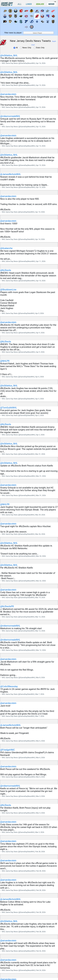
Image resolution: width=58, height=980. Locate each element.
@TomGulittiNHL (9, 408)
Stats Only (39, 48)
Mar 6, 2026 (40, 741)
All (16, 48)
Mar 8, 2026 (40, 678)
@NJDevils (6, 270)
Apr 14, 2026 (40, 212)
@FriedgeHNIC (8, 750)
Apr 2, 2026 (40, 415)
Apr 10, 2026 (41, 281)
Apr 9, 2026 (40, 313)
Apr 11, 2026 (41, 261)
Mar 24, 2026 (41, 556)
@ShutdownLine (8, 290)
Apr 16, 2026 (41, 63)
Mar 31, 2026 (40, 454)
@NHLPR (5, 361)
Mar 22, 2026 (41, 581)
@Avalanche (6, 248)
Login (55, 2)
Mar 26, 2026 (40, 534)
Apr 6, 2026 (40, 377)
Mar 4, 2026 (40, 796)
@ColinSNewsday (9, 686)
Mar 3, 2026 (40, 832)
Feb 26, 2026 (41, 951)
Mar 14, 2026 (40, 597)
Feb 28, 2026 (40, 852)
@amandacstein (8, 94)
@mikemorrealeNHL (10, 116)
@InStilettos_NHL (9, 55)
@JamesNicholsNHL (11, 174)
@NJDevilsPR (7, 606)
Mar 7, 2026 (40, 694)
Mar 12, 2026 (40, 617)
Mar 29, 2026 (40, 515)
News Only (26, 48)
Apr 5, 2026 (40, 399)
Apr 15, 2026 (41, 85)
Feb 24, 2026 (41, 970)
